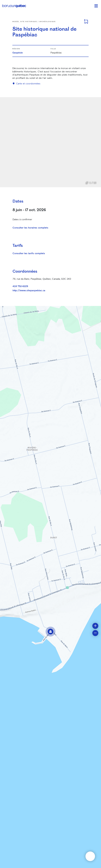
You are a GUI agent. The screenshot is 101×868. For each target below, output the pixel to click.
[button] (51, 632)
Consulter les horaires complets (30, 228)
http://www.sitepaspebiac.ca (29, 290)
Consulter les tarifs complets (29, 253)
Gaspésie (18, 52)
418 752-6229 (20, 286)
